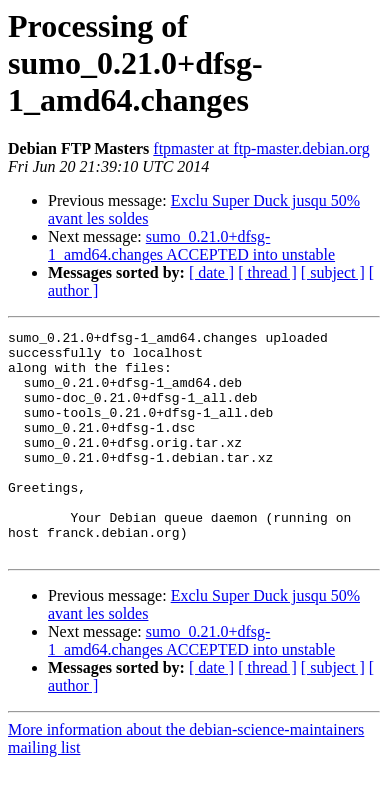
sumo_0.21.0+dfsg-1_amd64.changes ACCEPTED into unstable (191, 245)
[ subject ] (333, 272)
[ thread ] (267, 272)
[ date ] (211, 272)
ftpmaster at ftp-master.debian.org (261, 148)
